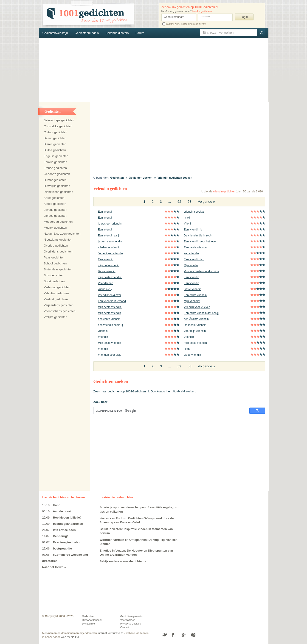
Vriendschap (106, 283)
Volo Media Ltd (70, 637)
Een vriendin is (193, 230)
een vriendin (191, 253)
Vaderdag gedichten (57, 287)
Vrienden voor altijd (110, 355)
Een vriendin (106, 212)
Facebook (174, 635)
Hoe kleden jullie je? (67, 518)
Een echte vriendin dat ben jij (202, 313)
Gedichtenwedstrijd (55, 33)
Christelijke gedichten (58, 126)
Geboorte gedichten (57, 174)
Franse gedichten (55, 168)
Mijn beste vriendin (110, 313)
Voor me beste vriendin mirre (201, 271)
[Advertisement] (154, 70)
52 (179, 201)
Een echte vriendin (195, 295)
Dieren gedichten (55, 144)
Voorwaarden (128, 620)
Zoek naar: (101, 402)
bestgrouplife (62, 548)
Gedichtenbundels (87, 33)
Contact (125, 627)
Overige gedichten (56, 246)
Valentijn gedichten (56, 293)
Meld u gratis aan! (202, 11)
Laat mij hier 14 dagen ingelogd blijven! (184, 24)
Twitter (165, 635)
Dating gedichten (55, 138)
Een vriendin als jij (109, 236)
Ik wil (187, 218)
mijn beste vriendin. (110, 277)
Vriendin (103, 337)
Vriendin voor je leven (197, 307)
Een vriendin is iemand (112, 301)
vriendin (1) (105, 289)
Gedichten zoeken (141, 178)
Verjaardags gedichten (59, 305)
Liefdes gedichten (56, 216)
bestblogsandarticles (68, 524)
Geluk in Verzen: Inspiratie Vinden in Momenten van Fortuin (136, 531)
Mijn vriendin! (192, 301)
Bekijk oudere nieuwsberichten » (123, 561)
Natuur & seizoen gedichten (62, 234)
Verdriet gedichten (56, 299)
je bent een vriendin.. (111, 241)
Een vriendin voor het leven (201, 241)
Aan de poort (62, 511)
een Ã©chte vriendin (196, 319)
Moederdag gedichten (58, 222)
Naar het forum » (54, 567)
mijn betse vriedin (109, 265)
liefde (187, 349)
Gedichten (117, 178)
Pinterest (193, 635)
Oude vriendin (193, 355)
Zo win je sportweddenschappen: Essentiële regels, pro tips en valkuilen (139, 509)
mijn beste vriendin (195, 343)
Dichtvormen (89, 624)
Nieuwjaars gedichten (58, 240)
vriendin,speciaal (194, 212)
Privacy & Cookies (131, 624)
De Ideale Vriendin (195, 325)
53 (190, 201)
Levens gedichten (56, 210)
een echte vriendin (109, 319)
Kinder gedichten (55, 204)
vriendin (103, 331)
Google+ (183, 635)
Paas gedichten (54, 257)
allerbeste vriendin (109, 247)
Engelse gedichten (56, 156)
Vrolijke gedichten (56, 317)
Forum (140, 33)
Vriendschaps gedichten (60, 311)
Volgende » (206, 201)
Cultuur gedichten (56, 132)
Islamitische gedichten (59, 192)
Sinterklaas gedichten (58, 269)
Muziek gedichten (55, 228)
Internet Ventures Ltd (110, 633)
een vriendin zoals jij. (111, 325)
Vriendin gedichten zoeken (175, 178)
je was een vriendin (110, 224)
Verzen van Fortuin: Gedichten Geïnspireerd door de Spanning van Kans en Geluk (137, 520)
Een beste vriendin (195, 247)
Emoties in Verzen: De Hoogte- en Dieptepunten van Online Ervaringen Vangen (136, 553)
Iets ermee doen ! (65, 530)
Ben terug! (61, 536)
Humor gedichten (55, 180)
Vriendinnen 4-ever (110, 295)
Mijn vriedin (191, 265)
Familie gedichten (56, 162)
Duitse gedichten (55, 150)
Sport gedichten (54, 281)
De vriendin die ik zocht (198, 236)
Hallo (57, 505)
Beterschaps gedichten (59, 120)
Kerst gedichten (54, 198)
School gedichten (55, 263)
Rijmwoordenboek (92, 620)
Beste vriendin (107, 271)
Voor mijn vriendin (195, 331)
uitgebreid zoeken (184, 391)
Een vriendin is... (194, 259)
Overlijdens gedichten (58, 251)
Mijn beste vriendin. (110, 307)
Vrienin (188, 224)
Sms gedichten (54, 275)
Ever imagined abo (66, 542)
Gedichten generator (132, 616)
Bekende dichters (117, 33)
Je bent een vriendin (110, 253)
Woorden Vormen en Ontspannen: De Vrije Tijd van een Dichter (139, 542)
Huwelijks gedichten (57, 186)
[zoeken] (169, 411)
